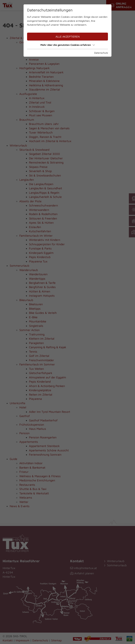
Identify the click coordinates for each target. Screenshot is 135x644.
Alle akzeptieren (68, 36)
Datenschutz (101, 53)
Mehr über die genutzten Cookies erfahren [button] (68, 45)
